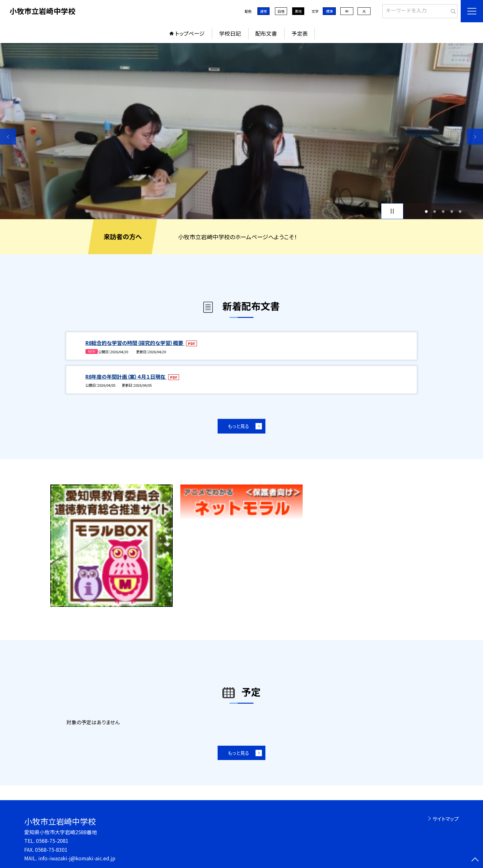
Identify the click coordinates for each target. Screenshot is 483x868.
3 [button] (443, 211)
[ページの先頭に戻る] (475, 860)
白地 (281, 11)
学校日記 (230, 33)
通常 (263, 11)
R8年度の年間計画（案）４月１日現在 (126, 377)
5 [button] (460, 211)
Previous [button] (8, 137)
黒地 (298, 11)
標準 (329, 11)
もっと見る (238, 426)
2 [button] (435, 211)
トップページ (190, 33)
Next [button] (475, 137)
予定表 (300, 33)
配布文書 (266, 33)
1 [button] (426, 211)
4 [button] (452, 211)
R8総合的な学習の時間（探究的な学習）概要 (135, 343)
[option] (242, 131)
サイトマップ (446, 819)
